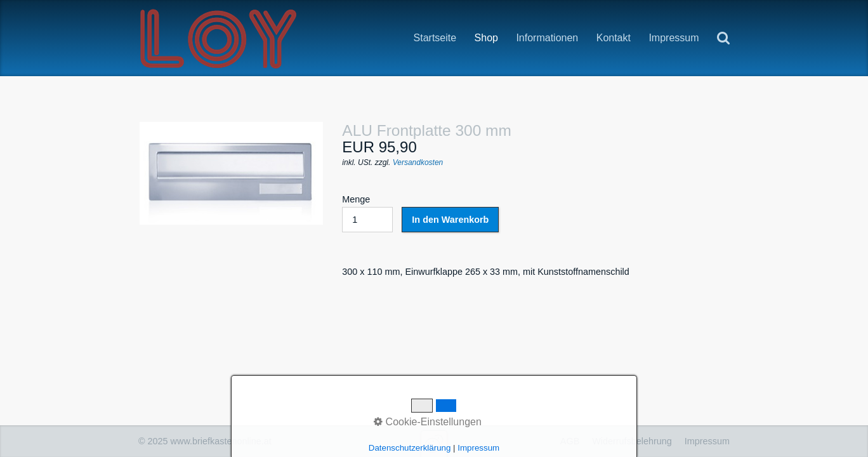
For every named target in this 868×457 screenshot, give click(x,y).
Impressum (674, 38)
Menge (367, 213)
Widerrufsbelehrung (632, 441)
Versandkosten (418, 162)
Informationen (547, 38)
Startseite (435, 38)
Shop (486, 38)
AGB (570, 441)
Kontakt (614, 38)
